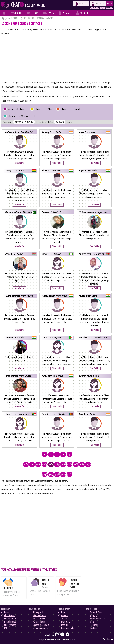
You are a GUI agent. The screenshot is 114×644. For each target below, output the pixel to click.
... (57, 459)
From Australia (68, 628)
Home (7, 612)
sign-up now (94, 8)
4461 (32, 465)
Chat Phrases (10, 625)
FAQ (6, 628)
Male (63, 612)
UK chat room (39, 619)
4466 (63, 465)
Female (64, 616)
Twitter (93, 628)
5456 (45, 475)
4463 (45, 465)
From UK (65, 625)
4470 (88, 465)
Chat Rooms (10, 616)
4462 (38, 465)
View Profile (20, 163)
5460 (70, 475)
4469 (82, 465)
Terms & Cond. (96, 612)
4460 (26, 465)
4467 (70, 465)
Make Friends (14, 18)
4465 (57, 465)
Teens (64, 619)
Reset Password (97, 619)
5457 (51, 475)
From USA (66, 622)
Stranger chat (39, 612)
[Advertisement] (57, 58)
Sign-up (93, 616)
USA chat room (39, 616)
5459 (63, 475)
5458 (57, 475)
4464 (51, 465)
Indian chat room (40, 628)
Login (110, 4)
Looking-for (28, 18)
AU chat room (39, 622)
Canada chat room (41, 625)
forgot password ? (107, 8)
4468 (76, 465)
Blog (92, 622)
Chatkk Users (10, 619)
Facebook (94, 625)
